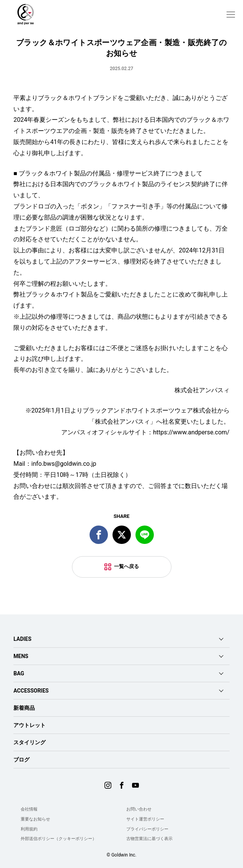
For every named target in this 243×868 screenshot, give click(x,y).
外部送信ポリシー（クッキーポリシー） (59, 839)
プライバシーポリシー (147, 829)
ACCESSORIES (31, 691)
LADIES (22, 639)
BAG (19, 673)
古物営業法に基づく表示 (149, 839)
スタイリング (29, 742)
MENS (21, 656)
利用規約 (29, 829)
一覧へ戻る (126, 566)
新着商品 (24, 708)
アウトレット (29, 725)
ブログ (21, 760)
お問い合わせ (139, 809)
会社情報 (29, 809)
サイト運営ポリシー (145, 819)
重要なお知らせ (35, 819)
